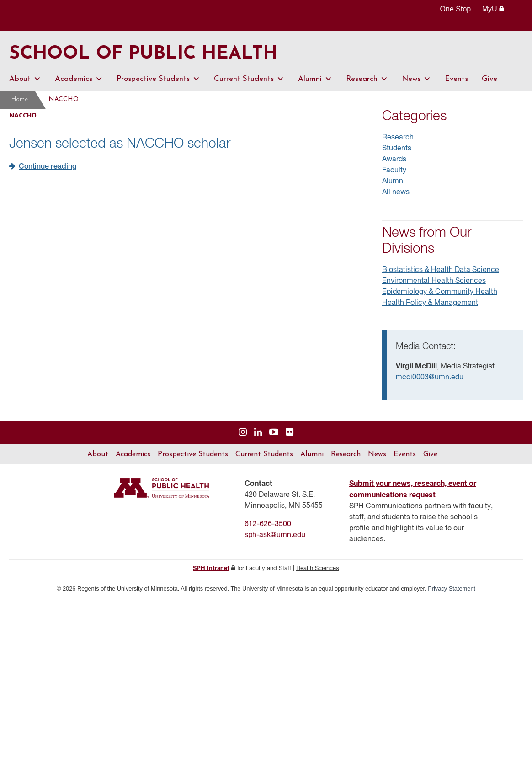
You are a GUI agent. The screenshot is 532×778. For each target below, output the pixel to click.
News (416, 79)
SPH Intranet (211, 568)
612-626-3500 (268, 524)
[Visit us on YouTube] (274, 433)
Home (20, 99)
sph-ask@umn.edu (275, 535)
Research (367, 79)
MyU (493, 9)
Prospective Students (158, 79)
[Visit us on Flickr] (290, 433)
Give (489, 79)
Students (397, 149)
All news (396, 192)
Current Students (249, 79)
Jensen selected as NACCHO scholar (120, 144)
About (25, 79)
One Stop (456, 9)
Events (456, 79)
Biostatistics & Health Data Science (441, 270)
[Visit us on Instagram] (243, 433)
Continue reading (48, 167)
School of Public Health (143, 54)
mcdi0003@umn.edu (430, 378)
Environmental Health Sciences (434, 281)
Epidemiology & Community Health (440, 292)
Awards (394, 160)
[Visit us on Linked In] (258, 433)
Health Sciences (318, 568)
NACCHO (64, 99)
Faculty (394, 171)
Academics (79, 79)
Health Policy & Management (430, 303)
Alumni (315, 79)
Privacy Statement (452, 589)
